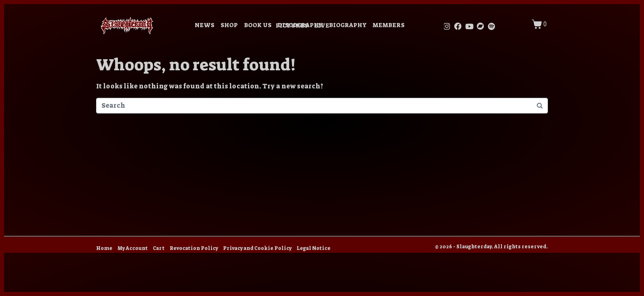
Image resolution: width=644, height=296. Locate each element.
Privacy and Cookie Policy (257, 248)
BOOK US (258, 25)
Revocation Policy (194, 248)
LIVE (322, 26)
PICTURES (292, 26)
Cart (159, 248)
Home (104, 248)
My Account (133, 248)
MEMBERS (389, 25)
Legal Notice (314, 248)
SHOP (229, 25)
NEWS (205, 25)
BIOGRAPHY (348, 25)
